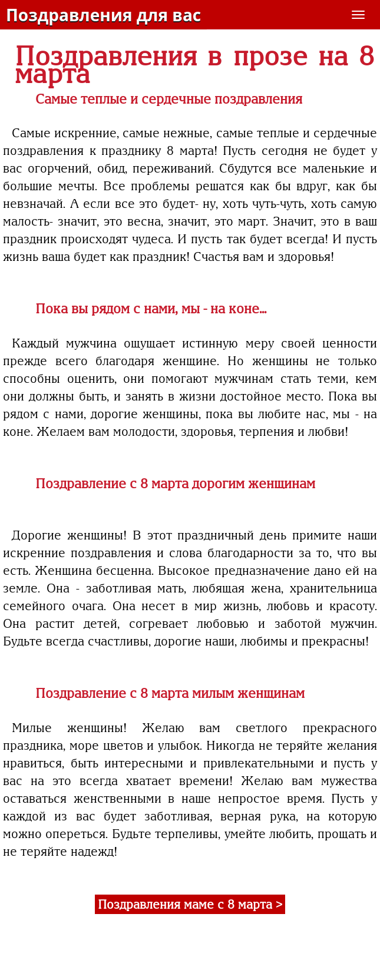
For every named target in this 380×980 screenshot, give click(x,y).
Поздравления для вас (103, 15)
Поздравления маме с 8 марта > (190, 904)
